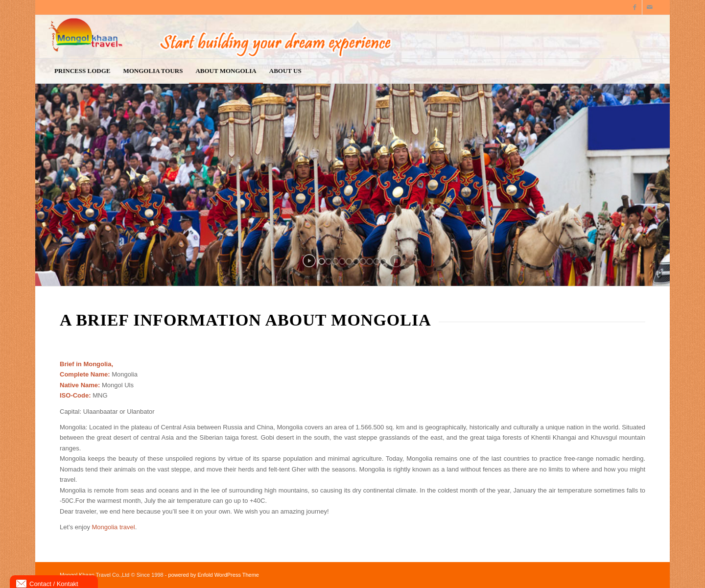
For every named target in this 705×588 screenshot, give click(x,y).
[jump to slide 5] (349, 261)
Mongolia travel (114, 527)
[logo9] (322, 37)
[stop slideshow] (396, 261)
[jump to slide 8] (370, 261)
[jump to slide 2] (329, 261)
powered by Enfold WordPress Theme (214, 575)
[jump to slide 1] (322, 261)
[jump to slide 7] (363, 261)
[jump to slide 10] (383, 261)
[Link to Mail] (650, 7)
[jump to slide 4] (342, 261)
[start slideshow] (309, 261)
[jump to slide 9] (376, 261)
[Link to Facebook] (635, 7)
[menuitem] (82, 71)
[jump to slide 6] (356, 261)
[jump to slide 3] (335, 261)
